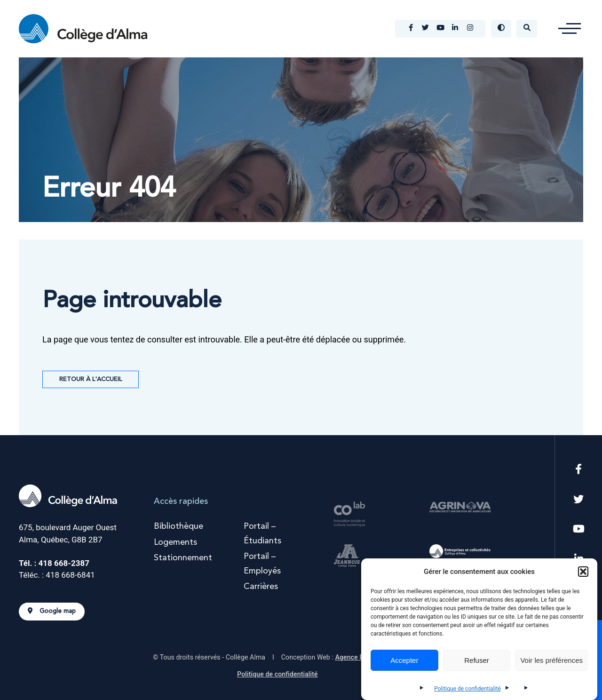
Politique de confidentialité (467, 689)
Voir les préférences (551, 660)
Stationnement (183, 558)
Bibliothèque (178, 526)
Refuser (477, 660)
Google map (52, 611)
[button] (583, 572)
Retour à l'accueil (91, 379)
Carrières (261, 587)
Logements (175, 542)
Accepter (404, 660)
